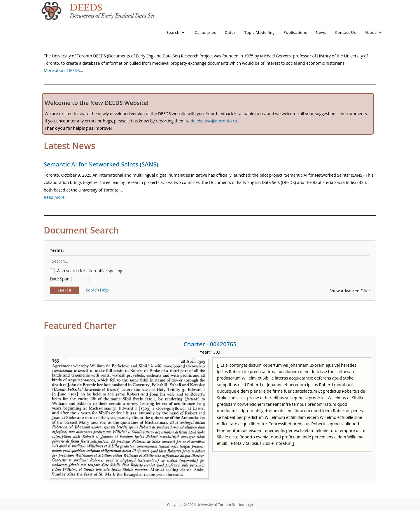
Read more (54, 197)
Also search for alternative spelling (90, 271)
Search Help (97, 290)
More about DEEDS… (63, 70)
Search (64, 290)
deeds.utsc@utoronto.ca (214, 121)
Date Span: (60, 279)
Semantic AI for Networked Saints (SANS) (101, 164)
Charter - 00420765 (210, 344)
